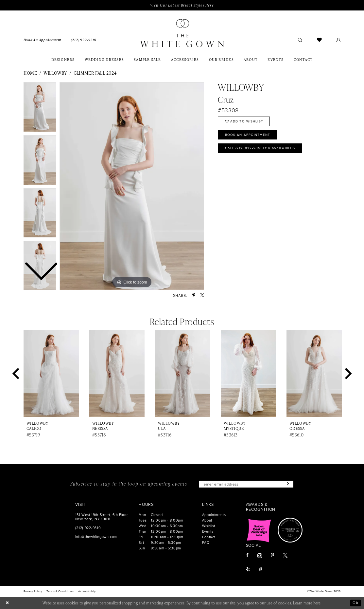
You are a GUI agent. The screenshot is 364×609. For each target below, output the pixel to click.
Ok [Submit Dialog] (355, 603)
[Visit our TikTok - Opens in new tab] (261, 570)
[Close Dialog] (8, 603)
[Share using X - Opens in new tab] (202, 295)
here (317, 603)
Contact (209, 537)
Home (30, 73)
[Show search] (300, 40)
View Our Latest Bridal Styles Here (182, 5)
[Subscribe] (287, 484)
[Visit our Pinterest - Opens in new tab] (272, 556)
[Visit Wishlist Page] (319, 40)
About (207, 520)
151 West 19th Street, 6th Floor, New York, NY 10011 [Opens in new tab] (102, 517)
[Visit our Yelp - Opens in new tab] (248, 570)
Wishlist (209, 526)
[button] (338, 40)
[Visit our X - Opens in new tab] (285, 556)
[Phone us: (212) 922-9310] (84, 40)
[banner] (182, 33)
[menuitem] (42, 40)
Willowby (55, 73)
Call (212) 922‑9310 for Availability (261, 149)
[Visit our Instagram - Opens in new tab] (260, 556)
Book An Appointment (248, 135)
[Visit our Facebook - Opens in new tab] (247, 556)
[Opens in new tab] (259, 530)
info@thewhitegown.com (96, 536)
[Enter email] (246, 484)
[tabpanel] (132, 186)
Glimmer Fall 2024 (95, 73)
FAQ (206, 542)
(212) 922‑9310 (88, 528)
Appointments (214, 515)
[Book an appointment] (42, 40)
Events (208, 531)
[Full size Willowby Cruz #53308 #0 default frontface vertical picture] (132, 186)
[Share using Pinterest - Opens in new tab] (194, 295)
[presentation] (51, 374)
